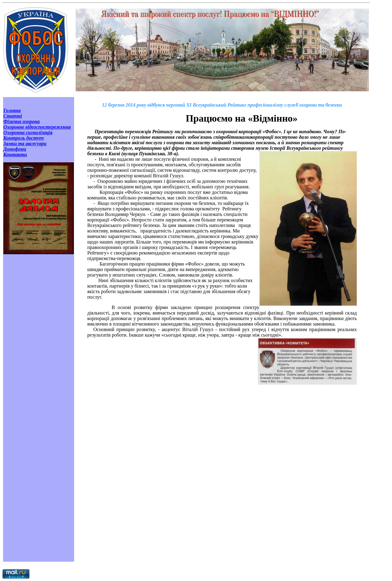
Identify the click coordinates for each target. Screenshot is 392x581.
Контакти (15, 155)
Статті (13, 116)
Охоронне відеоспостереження (37, 127)
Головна (12, 110)
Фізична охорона (22, 121)
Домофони (15, 149)
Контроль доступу (24, 138)
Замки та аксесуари (25, 143)
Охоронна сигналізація (28, 132)
